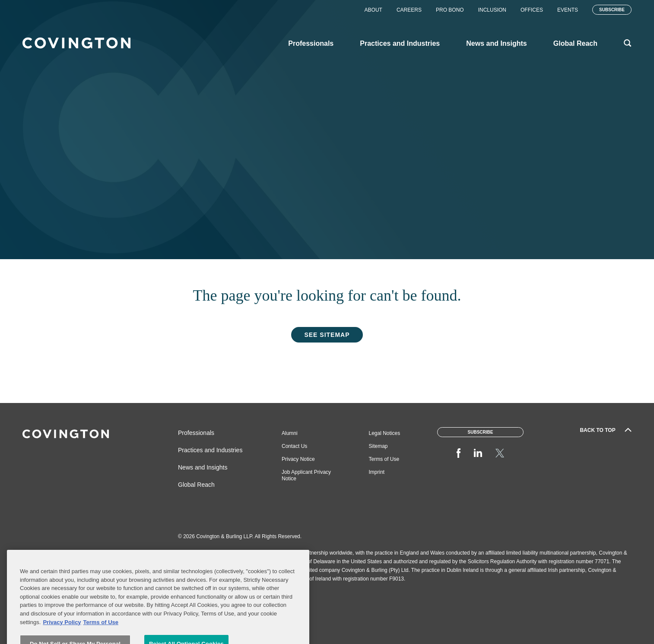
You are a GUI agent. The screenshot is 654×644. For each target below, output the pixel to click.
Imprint (377, 472)
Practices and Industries (210, 450)
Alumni (290, 433)
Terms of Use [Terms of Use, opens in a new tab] (101, 634)
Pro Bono (450, 10)
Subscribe (612, 10)
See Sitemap (327, 335)
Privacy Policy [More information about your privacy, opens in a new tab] (62, 634)
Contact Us (294, 446)
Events (568, 10)
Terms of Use (384, 459)
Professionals (196, 433)
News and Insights (203, 467)
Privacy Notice (298, 459)
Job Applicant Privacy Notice (306, 475)
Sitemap (378, 446)
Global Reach (196, 485)
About (373, 10)
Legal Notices (385, 433)
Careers (409, 10)
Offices (532, 10)
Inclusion (492, 10)
